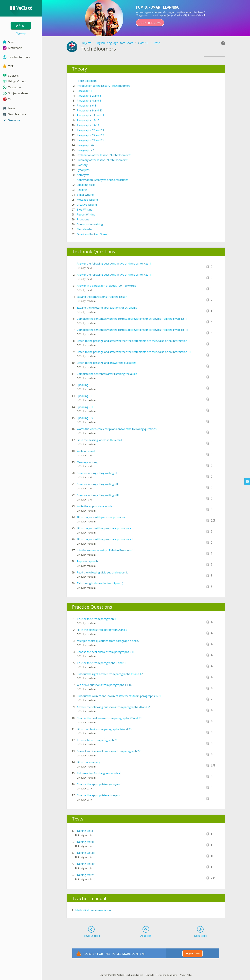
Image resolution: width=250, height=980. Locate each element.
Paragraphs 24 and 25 (90, 140)
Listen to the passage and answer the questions (107, 363)
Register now (193, 953)
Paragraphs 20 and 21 (90, 130)
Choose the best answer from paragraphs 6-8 (105, 652)
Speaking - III (85, 407)
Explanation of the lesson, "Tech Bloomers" (104, 155)
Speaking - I (84, 385)
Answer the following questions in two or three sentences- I (114, 264)
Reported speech (87, 561)
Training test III (85, 853)
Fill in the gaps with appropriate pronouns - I (105, 528)
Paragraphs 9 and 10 (90, 110)
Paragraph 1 (85, 91)
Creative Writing (87, 205)
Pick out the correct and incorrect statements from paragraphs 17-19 (120, 696)
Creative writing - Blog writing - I (97, 473)
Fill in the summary (88, 762)
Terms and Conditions (167, 975)
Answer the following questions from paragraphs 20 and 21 (114, 707)
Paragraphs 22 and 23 (90, 135)
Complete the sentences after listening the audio (107, 374)
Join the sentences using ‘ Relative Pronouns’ (105, 550)
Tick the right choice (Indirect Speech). (100, 583)
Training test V (85, 875)
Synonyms (83, 170)
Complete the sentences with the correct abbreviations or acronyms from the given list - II (132, 330)
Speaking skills (86, 185)
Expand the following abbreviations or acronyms (107, 308)
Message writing (87, 462)
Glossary (82, 165)
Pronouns (83, 219)
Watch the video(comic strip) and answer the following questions (117, 429)
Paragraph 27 (85, 150)
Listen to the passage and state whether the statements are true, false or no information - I (134, 341)
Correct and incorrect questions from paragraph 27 (109, 751)
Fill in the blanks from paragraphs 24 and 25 (104, 729)
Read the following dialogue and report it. (102, 572)
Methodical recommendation (93, 910)
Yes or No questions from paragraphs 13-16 (104, 685)
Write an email (86, 451)
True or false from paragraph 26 (97, 740)
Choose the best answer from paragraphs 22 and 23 (109, 718)
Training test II (85, 842)
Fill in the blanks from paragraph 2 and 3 (102, 630)
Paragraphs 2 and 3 (89, 96)
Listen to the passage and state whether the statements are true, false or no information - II (134, 352)
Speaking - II (85, 396)
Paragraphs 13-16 (88, 120)
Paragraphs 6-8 (86, 106)
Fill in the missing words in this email (99, 440)
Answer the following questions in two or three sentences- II (114, 275)
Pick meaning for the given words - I (99, 773)
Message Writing (87, 200)
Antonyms (83, 175)
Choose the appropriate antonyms (98, 795)
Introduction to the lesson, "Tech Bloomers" (104, 86)
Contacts (150, 975)
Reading (82, 190)
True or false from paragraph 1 (96, 619)
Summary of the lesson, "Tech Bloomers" (102, 160)
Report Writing (86, 214)
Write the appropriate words (95, 506)
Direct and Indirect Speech (93, 234)
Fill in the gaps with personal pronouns (101, 517)
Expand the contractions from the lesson (102, 297)
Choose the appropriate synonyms (98, 784)
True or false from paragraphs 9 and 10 (101, 663)
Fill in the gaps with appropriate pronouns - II (105, 539)
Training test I (84, 831)
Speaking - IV (85, 418)
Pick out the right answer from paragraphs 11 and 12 (110, 674)
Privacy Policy (186, 975)
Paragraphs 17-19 (88, 125)
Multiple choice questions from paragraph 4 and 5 (108, 641)
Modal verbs (84, 229)
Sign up (21, 33)
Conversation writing (90, 224)
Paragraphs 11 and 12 (90, 115)
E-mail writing (85, 195)
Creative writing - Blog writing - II (97, 484)
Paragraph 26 (85, 145)
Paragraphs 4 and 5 (89, 101)
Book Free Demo (150, 23)
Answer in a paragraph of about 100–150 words (106, 286)
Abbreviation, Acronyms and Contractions (103, 180)
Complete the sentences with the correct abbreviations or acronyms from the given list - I (132, 319)
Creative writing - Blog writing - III (98, 495)
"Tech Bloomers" (87, 81)
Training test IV (85, 864)
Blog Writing (85, 210)
